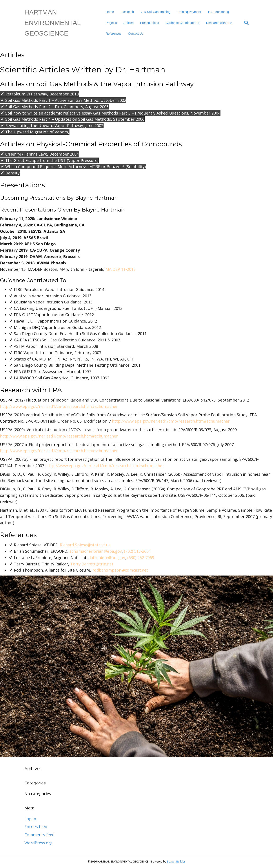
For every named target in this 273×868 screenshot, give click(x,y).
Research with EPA (219, 23)
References (114, 34)
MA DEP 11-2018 (121, 269)
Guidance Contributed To (183, 23)
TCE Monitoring (218, 12)
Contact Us (136, 34)
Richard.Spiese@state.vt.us (85, 545)
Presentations (149, 23)
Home (110, 12)
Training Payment (189, 12)
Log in (30, 819)
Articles (129, 23)
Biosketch (127, 12)
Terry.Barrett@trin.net (92, 564)
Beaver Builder (176, 862)
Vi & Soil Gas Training (155, 12)
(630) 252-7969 (141, 558)
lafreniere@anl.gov (107, 558)
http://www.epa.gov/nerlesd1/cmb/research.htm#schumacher (59, 406)
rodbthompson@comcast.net (120, 570)
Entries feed (36, 827)
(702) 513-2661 (137, 551)
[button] (39, 94)
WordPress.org (38, 843)
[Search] (245, 23)
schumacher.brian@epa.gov (96, 551)
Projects (111, 23)
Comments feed (39, 835)
